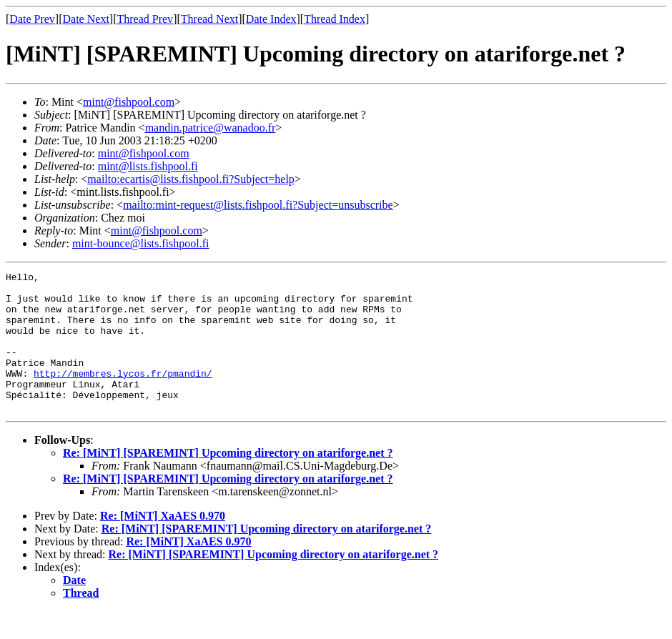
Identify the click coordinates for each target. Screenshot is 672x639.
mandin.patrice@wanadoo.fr (211, 128)
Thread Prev (145, 19)
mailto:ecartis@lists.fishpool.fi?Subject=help (191, 179)
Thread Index (335, 19)
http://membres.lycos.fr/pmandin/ (123, 395)
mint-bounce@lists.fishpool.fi (141, 243)
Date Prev (32, 19)
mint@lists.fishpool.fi (148, 166)
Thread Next (209, 19)
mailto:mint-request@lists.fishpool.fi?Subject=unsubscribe (258, 205)
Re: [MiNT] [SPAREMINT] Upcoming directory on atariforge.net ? (228, 481)
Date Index (271, 19)
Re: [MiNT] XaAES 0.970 (163, 544)
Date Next (86, 19)
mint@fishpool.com (129, 102)
